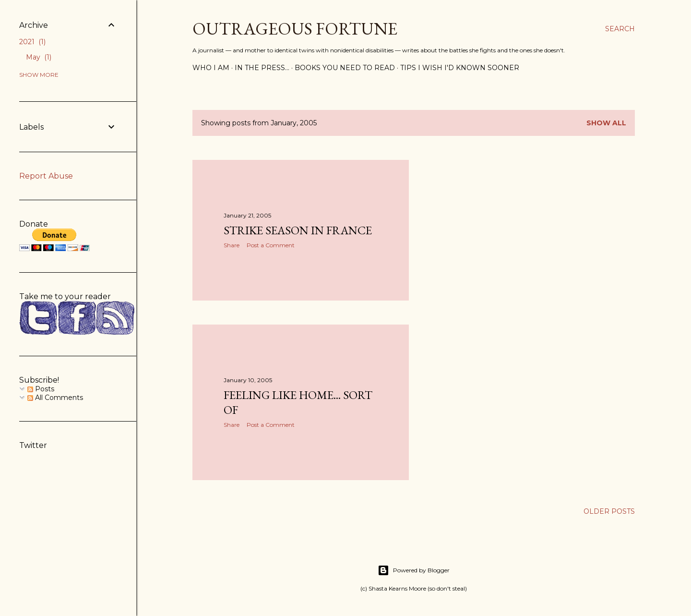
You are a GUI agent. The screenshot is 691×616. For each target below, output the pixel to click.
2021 (32, 42)
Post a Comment (271, 245)
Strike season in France (298, 230)
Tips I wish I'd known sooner (460, 68)
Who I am (211, 68)
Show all (606, 123)
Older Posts (609, 511)
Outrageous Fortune (295, 29)
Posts (41, 389)
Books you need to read (345, 68)
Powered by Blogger (414, 570)
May (39, 57)
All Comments (55, 398)
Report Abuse (46, 176)
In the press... (262, 68)
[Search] (620, 29)
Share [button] (232, 245)
